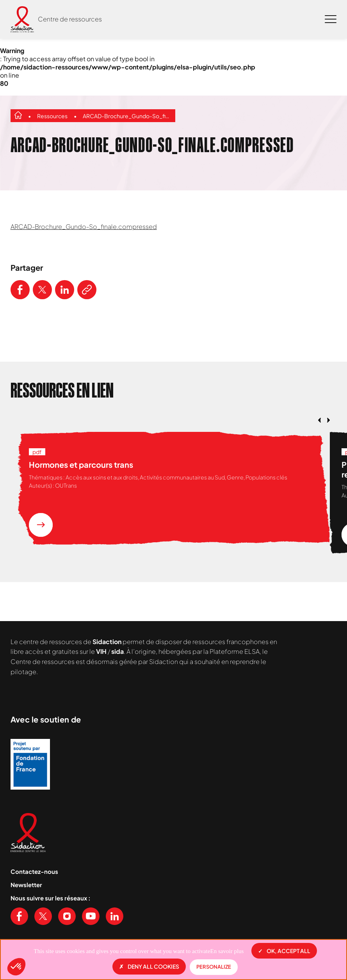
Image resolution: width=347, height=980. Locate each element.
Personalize (214, 967)
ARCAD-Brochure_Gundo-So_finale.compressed (127, 116)
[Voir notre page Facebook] (19, 916)
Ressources (52, 116)
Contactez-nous (34, 871)
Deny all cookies (149, 966)
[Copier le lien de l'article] (87, 290)
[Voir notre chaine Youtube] (91, 916)
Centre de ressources (70, 19)
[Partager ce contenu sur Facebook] (20, 290)
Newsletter (26, 885)
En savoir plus (227, 951)
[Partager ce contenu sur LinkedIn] (65, 290)
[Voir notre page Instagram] (67, 916)
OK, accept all (284, 951)
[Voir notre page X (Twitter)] (43, 916)
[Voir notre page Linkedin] (115, 916)
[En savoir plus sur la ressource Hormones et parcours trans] (41, 525)
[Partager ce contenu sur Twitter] (42, 290)
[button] (16, 967)
